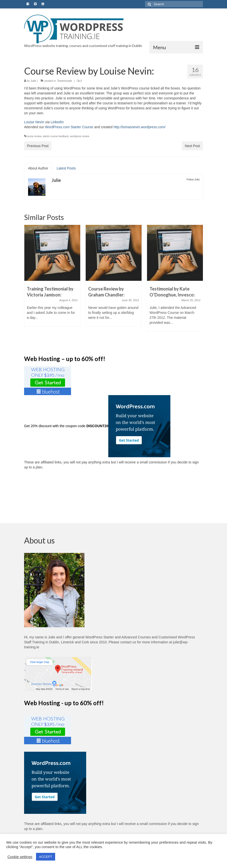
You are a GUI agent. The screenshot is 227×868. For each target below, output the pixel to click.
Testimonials (65, 81)
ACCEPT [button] (46, 857)
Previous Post (38, 146)
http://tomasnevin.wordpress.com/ (139, 127)
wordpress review (80, 136)
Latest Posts (66, 168)
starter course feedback (56, 136)
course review (34, 136)
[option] (52, 278)
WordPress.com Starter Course (69, 127)
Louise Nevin (34, 122)
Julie (33, 81)
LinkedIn (57, 122)
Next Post (192, 146)
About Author (38, 168)
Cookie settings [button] (20, 857)
